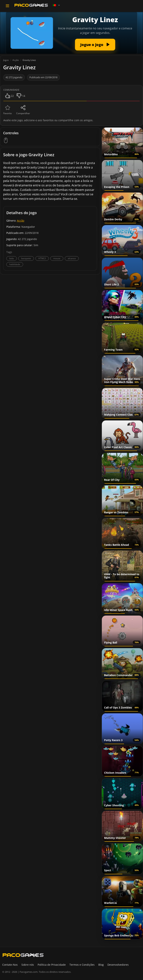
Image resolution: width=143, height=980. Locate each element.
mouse (57, 258)
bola (12, 258)
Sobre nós (28, 965)
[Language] (57, 5)
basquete (26, 258)
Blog (101, 965)
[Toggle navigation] (7, 6)
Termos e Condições (82, 965)
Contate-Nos (10, 965)
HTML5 (42, 258)
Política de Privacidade (52, 965)
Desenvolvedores (118, 965)
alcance (72, 258)
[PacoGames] (23, 955)
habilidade (15, 264)
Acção (21, 221)
